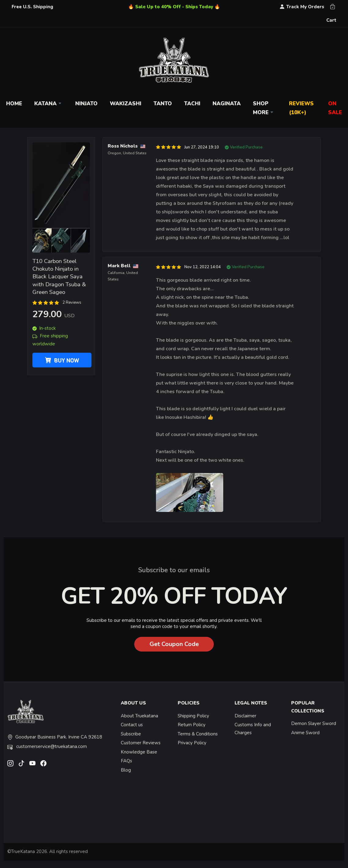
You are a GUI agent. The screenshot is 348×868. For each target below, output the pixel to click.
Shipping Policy (193, 716)
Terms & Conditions (198, 734)
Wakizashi (126, 104)
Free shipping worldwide (50, 340)
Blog (126, 770)
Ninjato (86, 104)
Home (14, 104)
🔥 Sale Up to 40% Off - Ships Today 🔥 (174, 7)
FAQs (126, 761)
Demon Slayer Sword (314, 723)
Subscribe (131, 734)
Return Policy (192, 725)
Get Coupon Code (174, 644)
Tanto (163, 104)
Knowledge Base (139, 752)
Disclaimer (245, 716)
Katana (49, 104)
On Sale (335, 108)
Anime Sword (305, 733)
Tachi (192, 104)
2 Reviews (72, 302)
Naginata (227, 104)
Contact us (132, 725)
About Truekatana (139, 716)
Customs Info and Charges (253, 729)
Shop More (264, 108)
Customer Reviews (141, 743)
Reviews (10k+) (301, 108)
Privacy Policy (192, 743)
